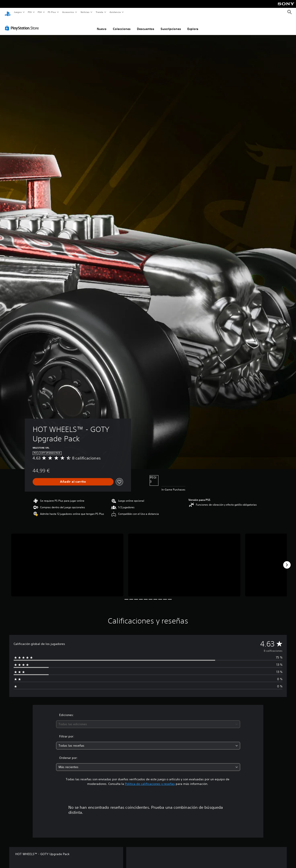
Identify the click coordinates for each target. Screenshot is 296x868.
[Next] (287, 561)
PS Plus (52, 12)
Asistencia (115, 12)
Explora (193, 25)
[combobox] (148, 720)
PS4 (40, 12)
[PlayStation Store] (23, 24)
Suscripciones (171, 25)
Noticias (85, 12)
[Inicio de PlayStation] (8, 12)
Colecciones (122, 25)
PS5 (30, 12)
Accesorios (68, 12)
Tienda (99, 12)
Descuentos (146, 25)
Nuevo (102, 25)
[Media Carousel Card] (67, 561)
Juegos (18, 12)
